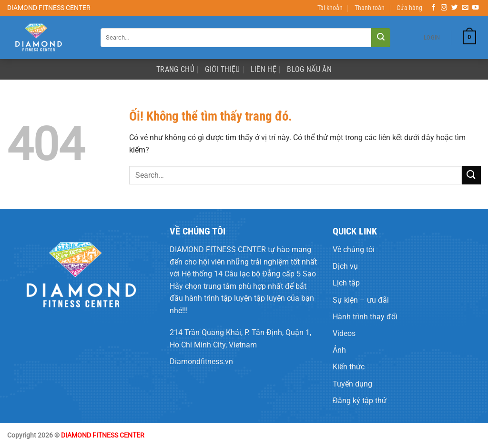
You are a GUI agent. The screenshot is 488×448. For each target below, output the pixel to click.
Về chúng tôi (354, 249)
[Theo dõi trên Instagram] (444, 8)
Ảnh (339, 350)
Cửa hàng (409, 8)
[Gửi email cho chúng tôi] (465, 8)
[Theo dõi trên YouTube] (476, 8)
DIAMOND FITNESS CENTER (218, 249)
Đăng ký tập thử (360, 401)
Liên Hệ (264, 69)
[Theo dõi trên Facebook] (434, 8)
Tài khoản (330, 8)
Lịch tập (346, 283)
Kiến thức (349, 367)
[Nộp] (381, 38)
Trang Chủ (175, 69)
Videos (344, 333)
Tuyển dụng (352, 384)
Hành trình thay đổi (365, 317)
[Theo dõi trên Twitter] (455, 8)
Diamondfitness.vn (201, 361)
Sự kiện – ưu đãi (361, 300)
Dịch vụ (345, 266)
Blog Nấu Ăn (309, 69)
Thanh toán (370, 8)
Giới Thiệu (222, 69)
